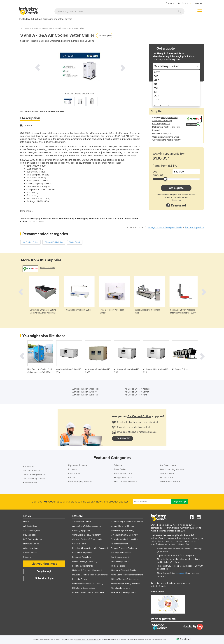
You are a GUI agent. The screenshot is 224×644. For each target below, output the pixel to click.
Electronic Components (82, 553)
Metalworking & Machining (122, 531)
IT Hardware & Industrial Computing (88, 584)
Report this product (194, 227)
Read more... (27, 211)
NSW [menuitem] (157, 72)
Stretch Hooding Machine (172, 469)
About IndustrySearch (33, 531)
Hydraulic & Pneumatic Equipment (87, 570)
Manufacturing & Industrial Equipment (50, 28)
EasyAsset (181, 573)
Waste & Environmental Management (127, 575)
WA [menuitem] (156, 88)
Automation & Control (82, 522)
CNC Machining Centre (34, 479)
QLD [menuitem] (157, 80)
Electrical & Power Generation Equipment (90, 548)
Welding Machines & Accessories (125, 579)
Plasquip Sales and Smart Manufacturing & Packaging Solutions (62, 41)
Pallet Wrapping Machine (80, 482)
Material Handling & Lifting (122, 526)
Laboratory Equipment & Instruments (88, 592)
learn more (123, 438)
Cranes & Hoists (79, 544)
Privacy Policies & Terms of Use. (87, 640)
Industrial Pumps (80, 579)
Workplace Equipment (120, 588)
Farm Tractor (74, 473)
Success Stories (30, 553)
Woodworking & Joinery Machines (125, 584)
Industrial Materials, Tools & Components (90, 575)
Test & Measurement (120, 557)
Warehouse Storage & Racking (124, 570)
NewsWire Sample (31, 544)
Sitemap (27, 557)
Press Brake (120, 469)
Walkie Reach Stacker (170, 482)
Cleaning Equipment (81, 531)
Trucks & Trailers (118, 566)
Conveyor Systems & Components (87, 539)
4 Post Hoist (29, 466)
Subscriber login (44, 578)
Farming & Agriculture (82, 557)
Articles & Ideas (30, 526)
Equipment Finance (78, 465)
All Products (26, 28)
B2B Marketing (30, 535)
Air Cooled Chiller (77, 28)
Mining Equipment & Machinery (124, 535)
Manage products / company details (165, 227)
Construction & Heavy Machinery (86, 535)
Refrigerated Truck (123, 478)
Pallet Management (119, 544)
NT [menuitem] (156, 92)
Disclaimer (176, 200)
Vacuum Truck (166, 478)
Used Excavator (167, 473)
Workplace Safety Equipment (123, 592)
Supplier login (44, 571)
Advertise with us (31, 548)
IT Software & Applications (84, 588)
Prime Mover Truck (123, 473)
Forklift (72, 478)
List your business (44, 564)
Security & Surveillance (121, 553)
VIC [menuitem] (156, 76)
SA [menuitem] (156, 84)
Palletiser (118, 465)
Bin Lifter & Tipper (31, 470)
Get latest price (105, 35)
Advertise (198, 3)
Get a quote (176, 188)
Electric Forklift (30, 483)
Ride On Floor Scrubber (125, 482)
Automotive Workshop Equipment (87, 526)
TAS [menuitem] (156, 100)
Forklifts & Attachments (83, 566)
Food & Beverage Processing (85, 561)
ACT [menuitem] (157, 96)
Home (26, 522)
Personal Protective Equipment (124, 548)
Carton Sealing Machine (34, 475)
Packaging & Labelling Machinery (125, 539)
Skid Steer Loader (168, 465)
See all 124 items (47, 268)
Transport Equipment (120, 561)
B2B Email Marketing (33, 539)
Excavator (73, 469)
